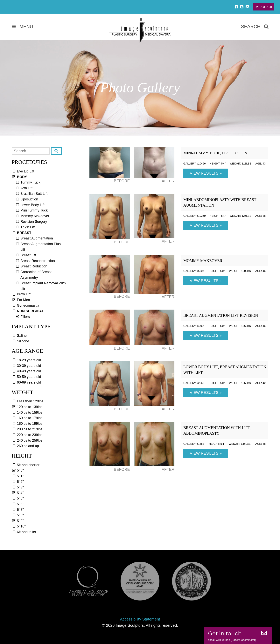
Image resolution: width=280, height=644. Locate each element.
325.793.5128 (263, 7)
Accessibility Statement (140, 619)
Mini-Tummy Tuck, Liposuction (215, 153)
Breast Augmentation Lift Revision (221, 315)
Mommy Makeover (203, 261)
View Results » (206, 173)
